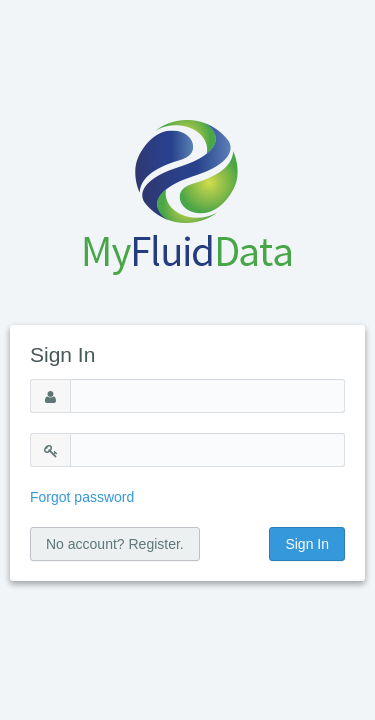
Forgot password (82, 497)
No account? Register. (115, 544)
